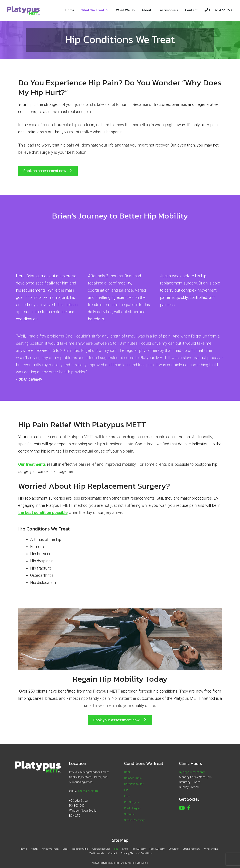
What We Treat (97, 10)
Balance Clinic (133, 778)
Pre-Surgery (131, 802)
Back (127, 772)
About (146, 10)
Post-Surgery (132, 808)
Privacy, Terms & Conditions (137, 853)
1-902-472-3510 (219, 10)
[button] (48, 171)
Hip (126, 790)
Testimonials (168, 10)
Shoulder (130, 814)
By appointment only (192, 772)
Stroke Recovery (134, 820)
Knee (127, 796)
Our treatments (32, 464)
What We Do (125, 10)
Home (70, 10)
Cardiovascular (134, 784)
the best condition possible (43, 513)
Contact (191, 10)
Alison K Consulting (138, 863)
